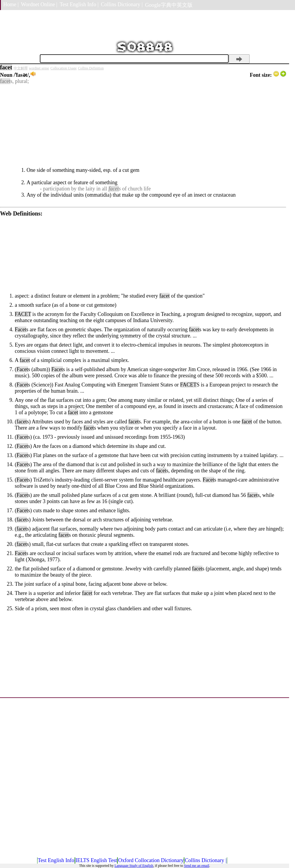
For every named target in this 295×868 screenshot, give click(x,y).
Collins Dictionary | (122, 4)
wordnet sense (39, 68)
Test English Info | (79, 4)
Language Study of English (134, 866)
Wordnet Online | (39, 4)
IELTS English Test (96, 860)
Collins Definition (91, 68)
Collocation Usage (64, 68)
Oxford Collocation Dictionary (151, 860)
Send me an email (196, 866)
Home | (11, 4)
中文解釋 (21, 68)
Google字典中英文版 (169, 5)
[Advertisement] (143, 126)
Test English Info (56, 860)
